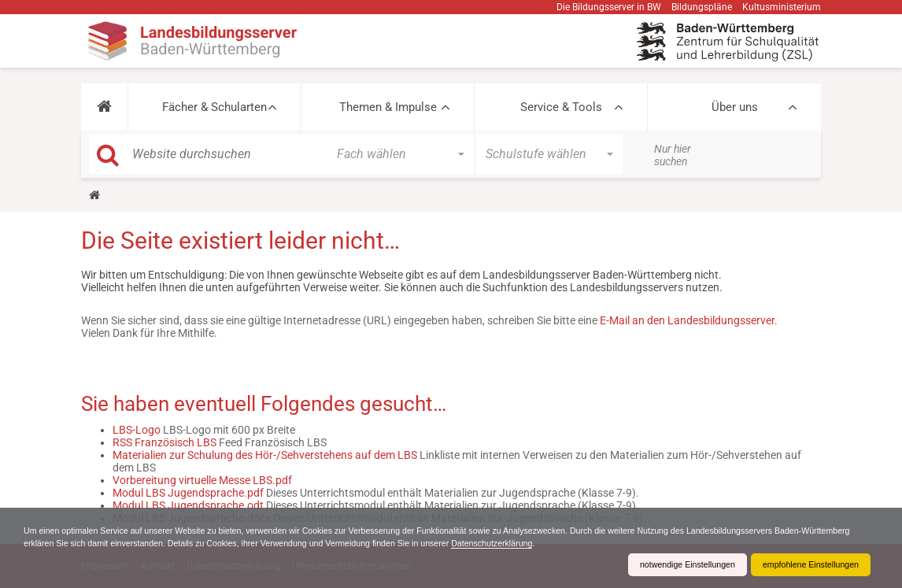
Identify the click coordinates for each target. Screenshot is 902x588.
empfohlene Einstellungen (804, 564)
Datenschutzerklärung (641, 542)
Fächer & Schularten (214, 107)
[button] (104, 107)
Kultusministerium (782, 7)
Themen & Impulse (388, 107)
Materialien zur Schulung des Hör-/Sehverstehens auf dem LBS (265, 455)
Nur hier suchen (673, 155)
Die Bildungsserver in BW (609, 7)
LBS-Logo (137, 430)
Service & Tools (561, 107)
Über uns (735, 107)
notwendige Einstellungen (669, 564)
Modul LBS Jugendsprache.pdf (188, 493)
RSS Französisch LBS (165, 442)
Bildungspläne (702, 7)
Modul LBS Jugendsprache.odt (188, 505)
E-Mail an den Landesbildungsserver (687, 320)
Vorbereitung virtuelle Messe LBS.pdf (202, 480)
